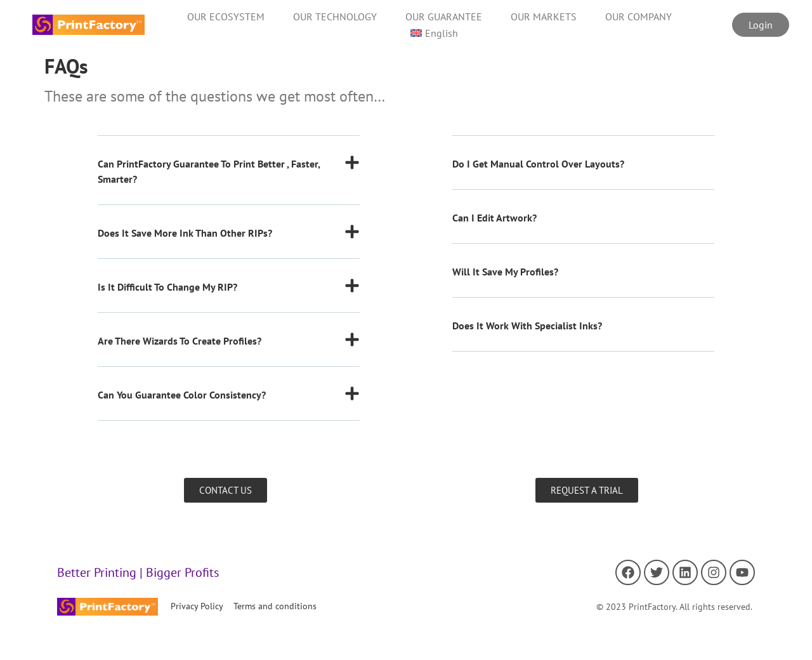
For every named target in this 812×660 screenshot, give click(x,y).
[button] (229, 180)
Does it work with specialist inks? (527, 326)
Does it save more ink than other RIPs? (185, 233)
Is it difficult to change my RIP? (167, 287)
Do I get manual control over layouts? (538, 164)
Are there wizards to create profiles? (180, 341)
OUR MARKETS (544, 16)
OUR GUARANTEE (444, 16)
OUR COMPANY (638, 16)
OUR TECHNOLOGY (335, 16)
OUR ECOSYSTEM (226, 16)
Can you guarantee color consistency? (182, 395)
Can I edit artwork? (494, 218)
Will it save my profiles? (505, 272)
